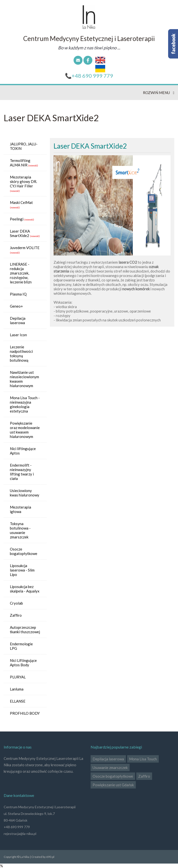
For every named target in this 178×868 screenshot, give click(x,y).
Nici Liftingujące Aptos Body (23, 663)
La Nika (89, 17)
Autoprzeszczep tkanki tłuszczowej (25, 630)
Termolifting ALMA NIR (20, 163)
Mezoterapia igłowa (20, 509)
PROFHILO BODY (25, 713)
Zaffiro (16, 615)
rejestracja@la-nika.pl (20, 834)
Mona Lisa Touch (143, 759)
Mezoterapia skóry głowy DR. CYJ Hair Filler (23, 181)
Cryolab (16, 603)
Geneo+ (16, 306)
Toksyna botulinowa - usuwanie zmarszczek (20, 530)
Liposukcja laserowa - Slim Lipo (22, 570)
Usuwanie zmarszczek (110, 768)
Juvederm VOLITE (25, 248)
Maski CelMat (21, 202)
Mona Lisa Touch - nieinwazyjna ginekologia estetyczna (25, 404)
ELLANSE (18, 701)
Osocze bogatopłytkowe (24, 551)
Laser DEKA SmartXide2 (20, 233)
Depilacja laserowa (18, 320)
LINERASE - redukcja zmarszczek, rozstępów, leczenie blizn (21, 273)
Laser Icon (18, 335)
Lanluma (17, 689)
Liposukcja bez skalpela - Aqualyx (25, 589)
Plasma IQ (18, 294)
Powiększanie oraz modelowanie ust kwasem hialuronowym (25, 430)
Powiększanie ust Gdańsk (113, 785)
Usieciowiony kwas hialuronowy (25, 493)
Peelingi (17, 219)
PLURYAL (18, 677)
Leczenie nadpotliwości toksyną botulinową (21, 354)
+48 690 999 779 (92, 76)
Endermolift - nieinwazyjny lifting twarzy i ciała (22, 472)
